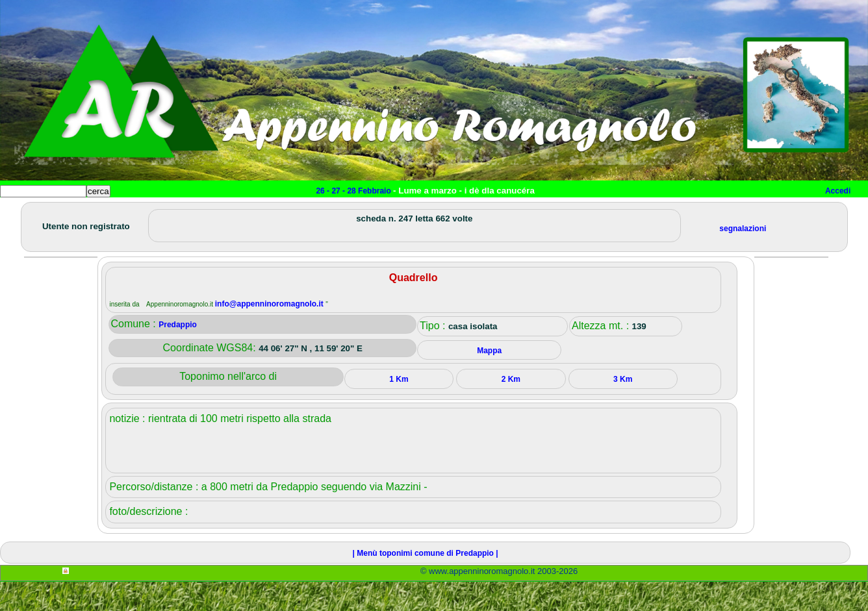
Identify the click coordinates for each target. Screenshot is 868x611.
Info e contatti (487, 212)
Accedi (838, 191)
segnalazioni (743, 258)
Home (22, 212)
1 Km (399, 408)
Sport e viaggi (178, 212)
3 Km (623, 408)
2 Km (511, 408)
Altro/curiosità (351, 212)
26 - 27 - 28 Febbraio (354, 191)
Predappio (178, 354)
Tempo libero (264, 212)
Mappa (421, 212)
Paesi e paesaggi (89, 212)
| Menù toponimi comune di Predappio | (426, 582)
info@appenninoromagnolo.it (270, 333)
